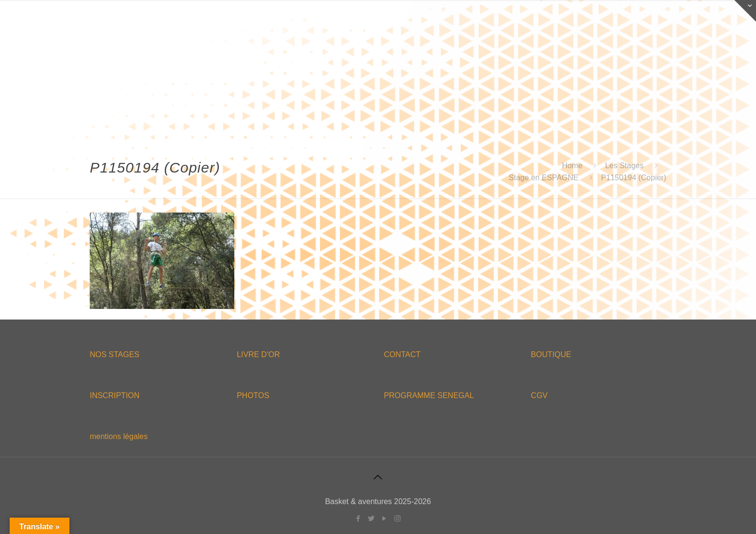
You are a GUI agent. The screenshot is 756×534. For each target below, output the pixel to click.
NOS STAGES (115, 354)
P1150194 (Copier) (634, 178)
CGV (539, 395)
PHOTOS (253, 395)
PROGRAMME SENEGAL (429, 395)
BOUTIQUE (551, 354)
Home (572, 166)
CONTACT (402, 354)
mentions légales (119, 436)
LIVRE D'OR (258, 354)
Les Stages (624, 166)
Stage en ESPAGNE (544, 178)
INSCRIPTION (115, 395)
